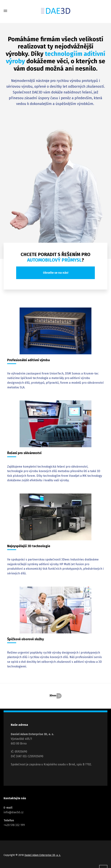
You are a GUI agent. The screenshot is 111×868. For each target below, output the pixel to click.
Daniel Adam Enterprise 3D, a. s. (43, 855)
